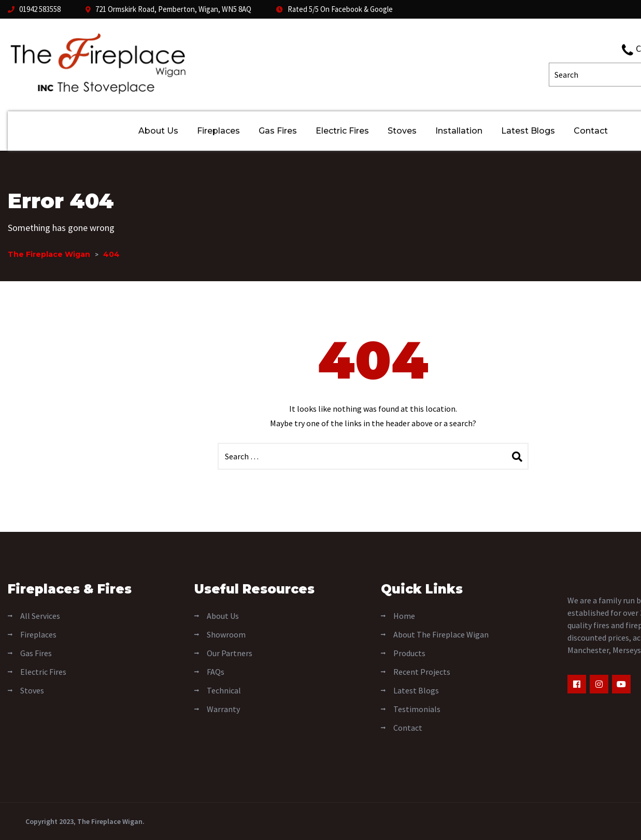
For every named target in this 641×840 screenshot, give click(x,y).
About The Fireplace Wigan (441, 634)
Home (404, 616)
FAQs (216, 672)
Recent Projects (422, 672)
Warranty (223, 709)
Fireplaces (218, 131)
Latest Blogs (528, 131)
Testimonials (417, 709)
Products (409, 653)
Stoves (402, 131)
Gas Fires (278, 131)
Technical (224, 690)
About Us (158, 131)
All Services (40, 616)
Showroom (226, 634)
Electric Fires (342, 131)
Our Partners (230, 653)
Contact (591, 131)
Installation (459, 131)
